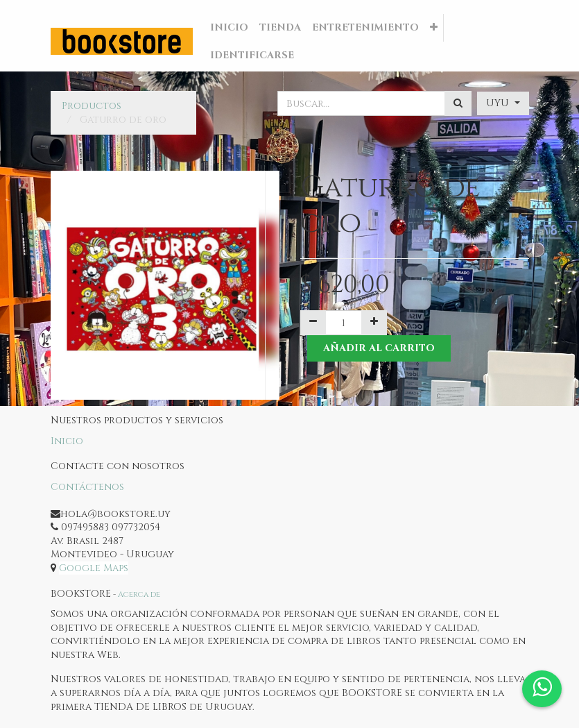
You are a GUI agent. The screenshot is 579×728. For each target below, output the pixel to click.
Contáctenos (87, 487)
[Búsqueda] (458, 103)
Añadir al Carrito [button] (379, 348)
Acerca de (139, 594)
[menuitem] (229, 28)
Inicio (67, 441)
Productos (92, 106)
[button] (434, 28)
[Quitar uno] (313, 323)
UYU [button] (499, 103)
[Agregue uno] (374, 323)
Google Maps (94, 568)
